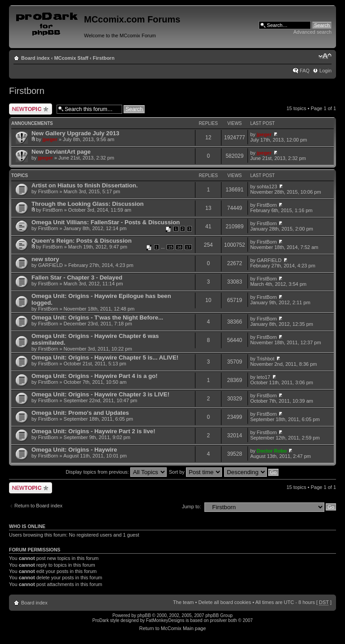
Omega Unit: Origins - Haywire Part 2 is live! (93, 431)
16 (179, 247)
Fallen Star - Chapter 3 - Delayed (77, 278)
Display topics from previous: (116, 472)
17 (188, 247)
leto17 (264, 377)
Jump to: (191, 506)
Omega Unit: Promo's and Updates (80, 413)
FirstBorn (48, 191)
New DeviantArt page (61, 152)
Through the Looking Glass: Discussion (88, 204)
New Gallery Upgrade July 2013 (75, 133)
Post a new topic (31, 109)
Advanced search (312, 32)
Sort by (195, 472)
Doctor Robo (272, 451)
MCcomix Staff (71, 58)
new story (45, 259)
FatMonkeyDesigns (165, 620)
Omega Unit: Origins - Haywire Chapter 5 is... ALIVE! (105, 358)
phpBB (144, 615)
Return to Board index (38, 506)
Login (325, 71)
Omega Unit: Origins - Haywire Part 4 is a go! (95, 376)
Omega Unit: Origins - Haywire (74, 450)
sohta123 (267, 187)
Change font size (325, 56)
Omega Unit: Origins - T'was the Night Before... (97, 318)
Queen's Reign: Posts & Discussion (82, 241)
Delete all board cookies (224, 602)
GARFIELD (51, 265)
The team (183, 602)
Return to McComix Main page (173, 628)
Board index (35, 58)
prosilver (218, 620)
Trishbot (265, 359)
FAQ (305, 71)
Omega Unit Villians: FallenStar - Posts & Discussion (106, 222)
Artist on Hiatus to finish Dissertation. (85, 185)
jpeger (50, 139)
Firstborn (104, 58)
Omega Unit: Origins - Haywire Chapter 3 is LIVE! (100, 394)
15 (170, 247)
